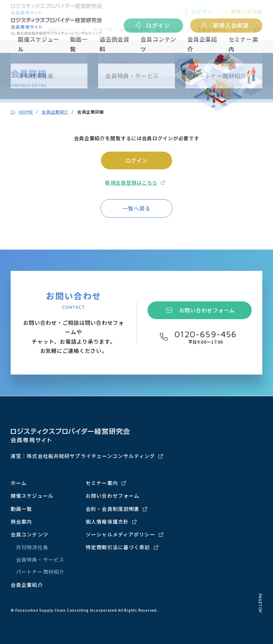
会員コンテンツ (158, 44)
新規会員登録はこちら (131, 182)
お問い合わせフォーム (207, 310)
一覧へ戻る (137, 208)
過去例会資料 (114, 44)
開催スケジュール (39, 44)
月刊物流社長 (32, 547)
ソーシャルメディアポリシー (121, 534)
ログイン (158, 25)
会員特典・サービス (40, 560)
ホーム (19, 483)
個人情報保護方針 (107, 522)
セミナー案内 (243, 44)
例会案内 (21, 522)
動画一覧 (79, 44)
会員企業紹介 (202, 44)
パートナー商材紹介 (40, 572)
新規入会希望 (231, 25)
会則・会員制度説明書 (113, 509)
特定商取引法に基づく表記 (118, 547)
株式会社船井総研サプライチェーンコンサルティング (91, 456)
